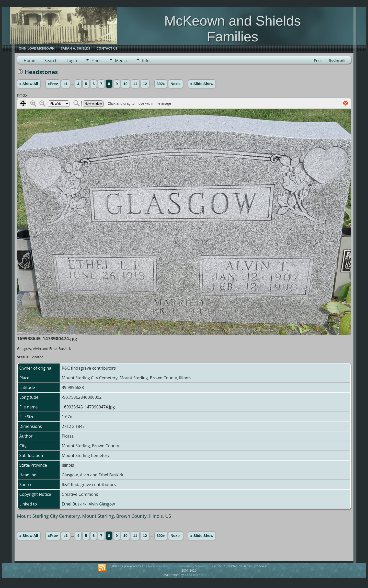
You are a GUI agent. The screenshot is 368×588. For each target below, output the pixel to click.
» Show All (29, 84)
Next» (176, 84)
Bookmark (337, 60)
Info (146, 61)
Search (51, 61)
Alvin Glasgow (102, 504)
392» (161, 84)
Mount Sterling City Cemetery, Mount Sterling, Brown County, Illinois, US (94, 516)
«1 (65, 84)
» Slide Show (202, 84)
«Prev (53, 84)
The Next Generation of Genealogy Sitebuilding (177, 566)
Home (30, 61)
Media (121, 61)
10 (125, 84)
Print (318, 60)
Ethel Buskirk (74, 504)
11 (135, 84)
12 (145, 84)
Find (96, 61)
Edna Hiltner (194, 575)
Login (72, 61)
